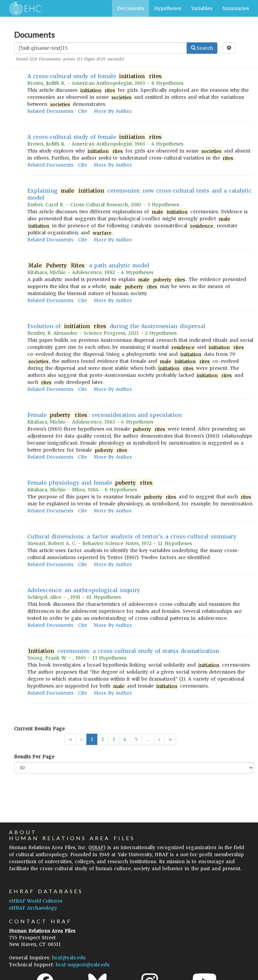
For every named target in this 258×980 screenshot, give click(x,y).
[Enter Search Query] (100, 48)
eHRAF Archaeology (33, 908)
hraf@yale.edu (69, 958)
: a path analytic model (88, 266)
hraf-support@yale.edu (83, 965)
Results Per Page (34, 757)
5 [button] (136, 739)
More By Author (113, 111)
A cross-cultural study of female (95, 76)
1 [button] (92, 739)
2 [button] (103, 739)
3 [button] (114, 739)
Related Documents (50, 111)
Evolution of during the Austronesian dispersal (116, 326)
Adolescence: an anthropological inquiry (84, 590)
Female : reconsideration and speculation (104, 415)
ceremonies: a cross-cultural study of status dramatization (123, 651)
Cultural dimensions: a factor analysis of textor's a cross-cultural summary (132, 536)
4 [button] (125, 739)
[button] (159, 739)
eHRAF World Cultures (36, 901)
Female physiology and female (90, 483)
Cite (82, 111)
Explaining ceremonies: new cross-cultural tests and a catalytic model (139, 194)
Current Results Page (39, 729)
